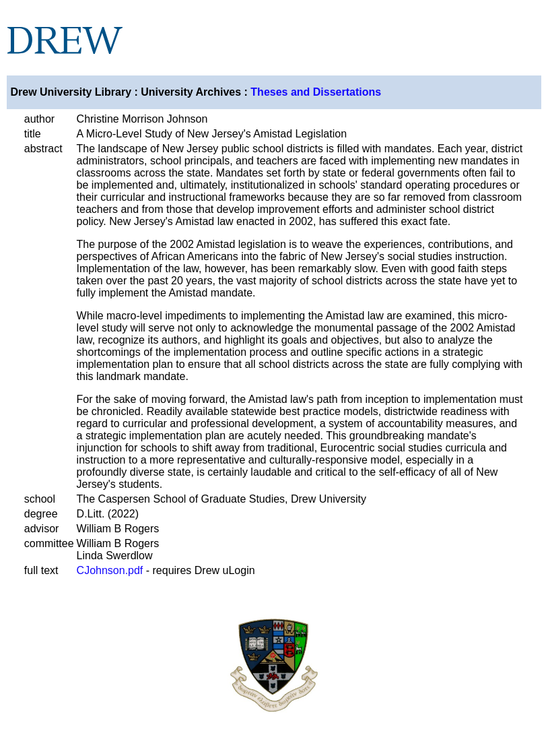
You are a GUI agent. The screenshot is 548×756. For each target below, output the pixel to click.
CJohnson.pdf (110, 570)
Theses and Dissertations (316, 92)
